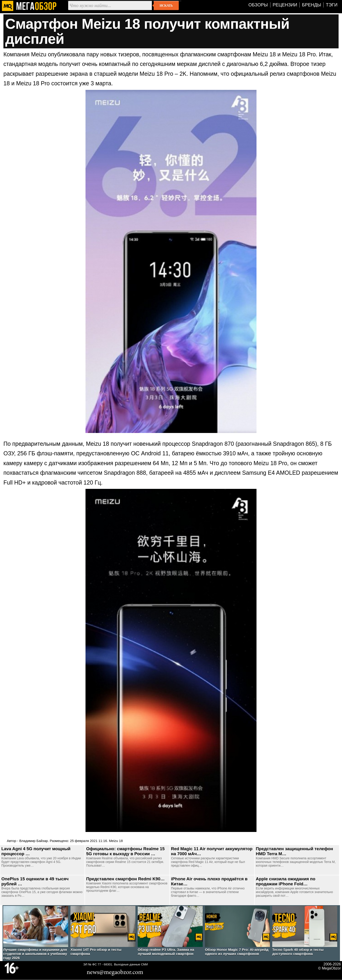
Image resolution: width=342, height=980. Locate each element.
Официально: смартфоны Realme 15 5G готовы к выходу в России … (125, 851)
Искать (166, 5)
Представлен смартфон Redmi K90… (125, 879)
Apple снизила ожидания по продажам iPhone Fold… (286, 881)
